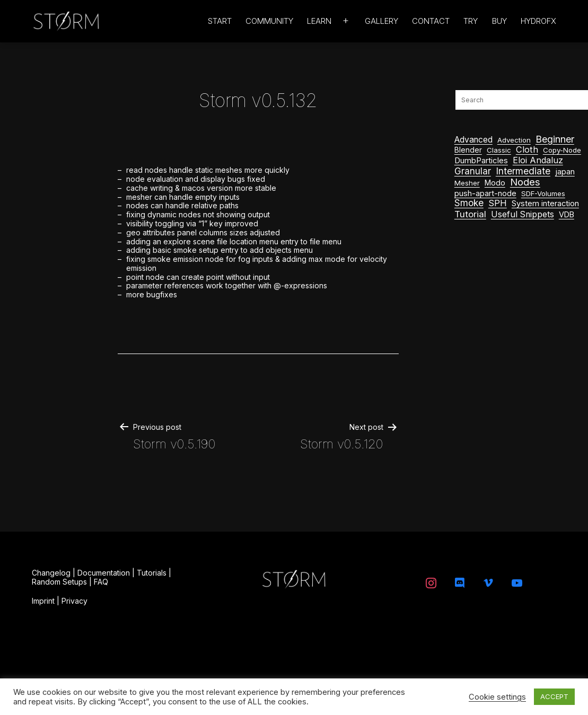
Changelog (51, 573)
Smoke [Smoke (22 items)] (469, 203)
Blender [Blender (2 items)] (468, 150)
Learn (319, 21)
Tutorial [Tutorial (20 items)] (470, 214)
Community (269, 21)
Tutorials (152, 573)
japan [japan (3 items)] (565, 171)
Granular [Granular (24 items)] (473, 171)
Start (220, 21)
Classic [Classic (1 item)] (499, 150)
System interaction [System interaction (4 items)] (545, 204)
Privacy (74, 601)
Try (471, 21)
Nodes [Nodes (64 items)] (525, 182)
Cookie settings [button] (497, 697)
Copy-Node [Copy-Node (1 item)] (562, 150)
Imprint (43, 601)
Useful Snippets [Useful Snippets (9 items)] (523, 215)
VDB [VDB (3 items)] (567, 214)
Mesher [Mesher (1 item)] (467, 183)
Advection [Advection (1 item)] (514, 140)
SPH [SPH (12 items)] (498, 203)
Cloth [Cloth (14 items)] (527, 150)
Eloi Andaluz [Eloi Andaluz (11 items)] (538, 160)
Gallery (381, 21)
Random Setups (59, 582)
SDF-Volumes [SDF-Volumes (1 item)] (543, 193)
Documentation (104, 573)
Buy (499, 21)
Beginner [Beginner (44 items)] (555, 139)
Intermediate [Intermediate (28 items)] (523, 171)
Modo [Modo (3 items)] (495, 183)
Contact (431, 21)
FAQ (101, 582)
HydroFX (538, 21)
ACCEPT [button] (554, 696)
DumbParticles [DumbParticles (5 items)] (481, 161)
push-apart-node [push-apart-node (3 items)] (485, 193)
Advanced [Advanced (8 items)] (473, 140)
